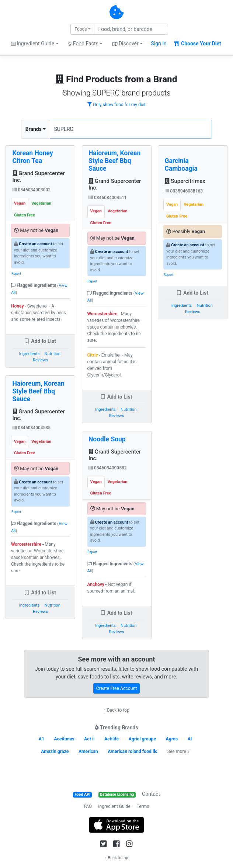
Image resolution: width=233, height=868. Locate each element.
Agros (172, 739)
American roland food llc (133, 751)
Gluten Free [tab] (25, 215)
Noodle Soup (107, 439)
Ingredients (29, 354)
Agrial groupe (142, 739)
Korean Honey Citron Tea (33, 157)
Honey (17, 306)
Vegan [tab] (20, 203)
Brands (34, 129)
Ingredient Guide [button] (33, 44)
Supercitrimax (185, 181)
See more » (178, 751)
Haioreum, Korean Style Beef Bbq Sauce (39, 391)
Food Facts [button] (83, 44)
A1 (41, 739)
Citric (93, 355)
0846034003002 (32, 190)
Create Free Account (117, 688)
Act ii (89, 739)
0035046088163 (184, 191)
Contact (151, 794)
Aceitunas (64, 739)
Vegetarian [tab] (41, 203)
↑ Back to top (116, 710)
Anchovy (96, 584)
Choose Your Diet (198, 44)
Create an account (35, 244)
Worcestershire (26, 544)
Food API (82, 794)
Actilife (112, 739)
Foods (81, 29)
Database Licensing (117, 794)
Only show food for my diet (116, 105)
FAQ (88, 806)
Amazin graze (55, 751)
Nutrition (53, 354)
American (88, 751)
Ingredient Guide (114, 806)
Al (190, 739)
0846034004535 (32, 428)
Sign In (159, 44)
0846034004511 (108, 198)
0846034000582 (108, 468)
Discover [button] (126, 44)
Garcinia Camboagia (181, 165)
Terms (143, 806)
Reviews (40, 360)
